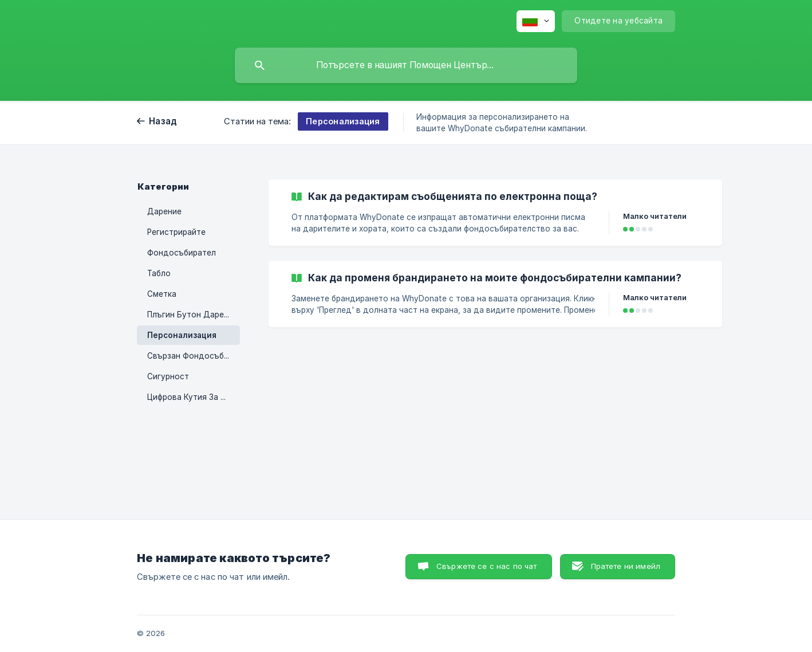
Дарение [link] (164, 211)
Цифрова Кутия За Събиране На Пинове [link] (194, 397)
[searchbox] (406, 65)
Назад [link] (163, 121)
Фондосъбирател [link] (182, 253)
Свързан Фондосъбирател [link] (194, 356)
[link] (495, 213)
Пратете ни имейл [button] (626, 566)
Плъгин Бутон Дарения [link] (192, 315)
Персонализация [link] (182, 335)
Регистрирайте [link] (176, 232)
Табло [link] (159, 273)
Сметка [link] (162, 294)
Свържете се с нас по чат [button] (487, 566)
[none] (536, 21)
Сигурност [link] (168, 376)
